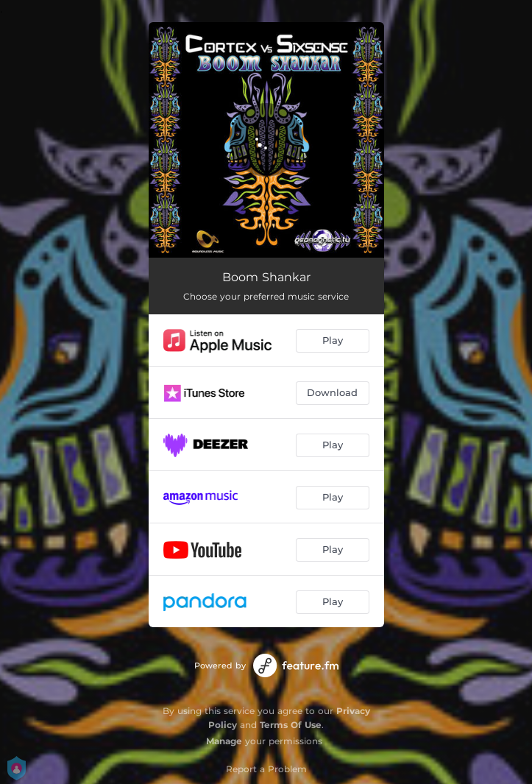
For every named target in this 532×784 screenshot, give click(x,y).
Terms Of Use (291, 725)
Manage (224, 741)
